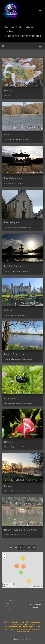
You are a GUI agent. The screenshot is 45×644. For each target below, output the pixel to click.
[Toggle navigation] (40, 11)
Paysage (8, 486)
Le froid (8, 90)
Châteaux (9, 310)
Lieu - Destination (13, 178)
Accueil (3, 46)
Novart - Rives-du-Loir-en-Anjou (20, 530)
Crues (7, 134)
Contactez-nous (10, 600)
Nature (8, 442)
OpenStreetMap (38, 587)
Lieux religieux (12, 222)
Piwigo (28, 639)
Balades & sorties (13, 354)
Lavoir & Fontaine (13, 266)
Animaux (9, 398)
